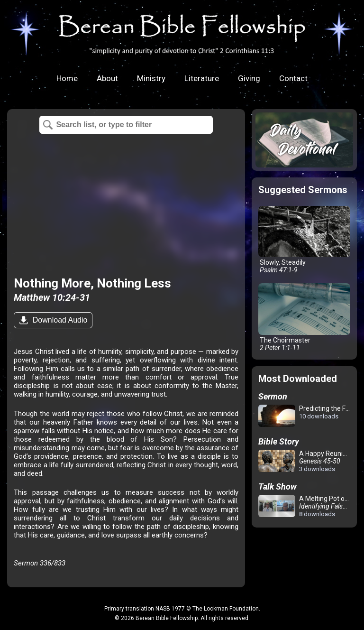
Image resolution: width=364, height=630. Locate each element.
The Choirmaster (304, 317)
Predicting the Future (306, 416)
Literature (202, 78)
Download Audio (59, 320)
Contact (293, 78)
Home (67, 78)
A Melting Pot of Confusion (306, 506)
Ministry (151, 78)
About (107, 78)
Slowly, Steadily (304, 240)
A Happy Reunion (304, 461)
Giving (249, 78)
